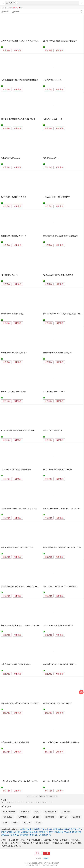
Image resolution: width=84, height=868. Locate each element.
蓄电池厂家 (37, 835)
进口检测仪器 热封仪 (9, 275)
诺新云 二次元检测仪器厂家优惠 (14, 392)
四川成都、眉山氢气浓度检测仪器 (56, 781)
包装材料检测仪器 (9, 812)
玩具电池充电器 (51, 812)
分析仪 (16, 823)
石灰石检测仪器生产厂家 (53, 119)
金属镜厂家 (25, 829)
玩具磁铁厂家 (26, 832)
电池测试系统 (8, 817)
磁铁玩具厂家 (15, 832)
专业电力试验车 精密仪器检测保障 (56, 197)
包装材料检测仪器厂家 (67, 829)
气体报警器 (76, 817)
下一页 (49, 796)
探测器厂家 (17, 835)
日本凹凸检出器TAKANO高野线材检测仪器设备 (61, 742)
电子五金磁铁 (23, 817)
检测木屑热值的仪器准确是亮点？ (14, 353)
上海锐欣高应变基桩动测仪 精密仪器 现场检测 (19, 509)
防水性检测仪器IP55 (51, 158)
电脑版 (46, 858)
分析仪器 (27, 823)
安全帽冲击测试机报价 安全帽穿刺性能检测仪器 (20, 80)
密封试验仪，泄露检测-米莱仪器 (14, 197)
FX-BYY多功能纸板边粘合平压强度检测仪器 (18, 431)
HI (18, 802)
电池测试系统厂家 (37, 829)
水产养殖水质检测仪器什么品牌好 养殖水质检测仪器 (21, 41)
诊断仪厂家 (27, 835)
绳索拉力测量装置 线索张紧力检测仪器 (58, 275)
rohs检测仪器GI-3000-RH (53, 80)
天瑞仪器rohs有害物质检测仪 (12, 314)
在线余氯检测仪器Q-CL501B (54, 392)
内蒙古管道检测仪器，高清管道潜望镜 (16, 664)
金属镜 (37, 812)
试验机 (5, 823)
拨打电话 (18, 50)
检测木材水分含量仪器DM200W (13, 236)
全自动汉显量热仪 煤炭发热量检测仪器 (58, 625)
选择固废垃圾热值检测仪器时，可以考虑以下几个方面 (22, 586)
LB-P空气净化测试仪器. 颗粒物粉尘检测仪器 (60, 41)
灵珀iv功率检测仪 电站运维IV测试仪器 (58, 703)
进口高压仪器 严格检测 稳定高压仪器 (57, 470)
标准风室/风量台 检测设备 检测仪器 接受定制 (61, 236)
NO (29, 802)
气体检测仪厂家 (70, 832)
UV (43, 802)
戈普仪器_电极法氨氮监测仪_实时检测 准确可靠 (20, 781)
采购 (81, 692)
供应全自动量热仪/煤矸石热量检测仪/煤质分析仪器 (63, 314)
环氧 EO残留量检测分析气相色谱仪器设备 (17, 548)
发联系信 (6, 50)
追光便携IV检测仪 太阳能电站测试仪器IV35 (60, 664)
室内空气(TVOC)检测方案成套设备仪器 (16, 470)
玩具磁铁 (63, 817)
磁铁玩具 (36, 817)
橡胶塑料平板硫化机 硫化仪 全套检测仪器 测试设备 (21, 625)
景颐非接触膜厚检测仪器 (53, 431)
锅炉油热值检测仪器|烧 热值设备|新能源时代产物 (62, 548)
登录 (37, 853)
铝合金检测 (25, 812)
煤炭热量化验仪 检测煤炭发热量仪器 (57, 353)
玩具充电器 (66, 812)
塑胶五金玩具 (50, 817)
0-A (2, 802)
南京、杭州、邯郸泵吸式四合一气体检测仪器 (61, 586)
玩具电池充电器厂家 (40, 832)
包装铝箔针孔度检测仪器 (11, 158)
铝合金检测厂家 (51, 829)
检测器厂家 (46, 835)
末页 (56, 796)
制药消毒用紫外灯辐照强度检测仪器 (15, 742)
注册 (47, 853)
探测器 (38, 823)
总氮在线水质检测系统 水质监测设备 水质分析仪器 (21, 703)
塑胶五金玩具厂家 (56, 832)
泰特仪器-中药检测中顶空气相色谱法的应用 (18, 119)
